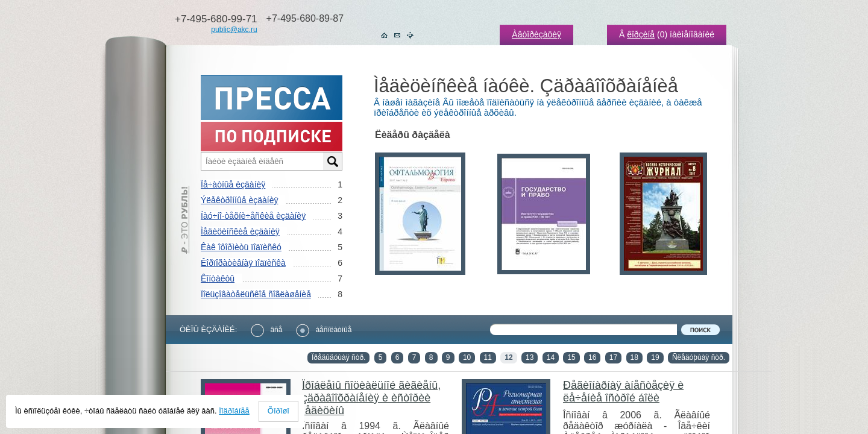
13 (530, 357)
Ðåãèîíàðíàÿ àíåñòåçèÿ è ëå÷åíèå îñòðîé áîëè (623, 392)
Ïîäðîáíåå (234, 411)
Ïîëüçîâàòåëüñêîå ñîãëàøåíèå (256, 294)
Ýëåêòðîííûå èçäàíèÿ (239, 200)
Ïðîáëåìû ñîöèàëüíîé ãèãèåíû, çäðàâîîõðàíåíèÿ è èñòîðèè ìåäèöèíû (371, 398)
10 (467, 357)
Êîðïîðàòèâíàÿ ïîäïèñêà (243, 263)
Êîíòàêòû (218, 278)
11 (488, 357)
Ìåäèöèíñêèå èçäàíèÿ (240, 231)
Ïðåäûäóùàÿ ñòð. (338, 357)
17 (613, 357)
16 (592, 357)
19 (655, 357)
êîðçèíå (641, 34)
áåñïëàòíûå (324, 330)
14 (551, 357)
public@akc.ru (234, 30)
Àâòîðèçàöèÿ (536, 34)
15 (571, 357)
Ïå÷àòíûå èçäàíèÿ (233, 184)
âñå (266, 330)
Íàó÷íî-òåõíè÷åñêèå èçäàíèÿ (253, 216)
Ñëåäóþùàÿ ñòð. (699, 357)
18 (634, 357)
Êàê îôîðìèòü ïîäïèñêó (241, 247)
